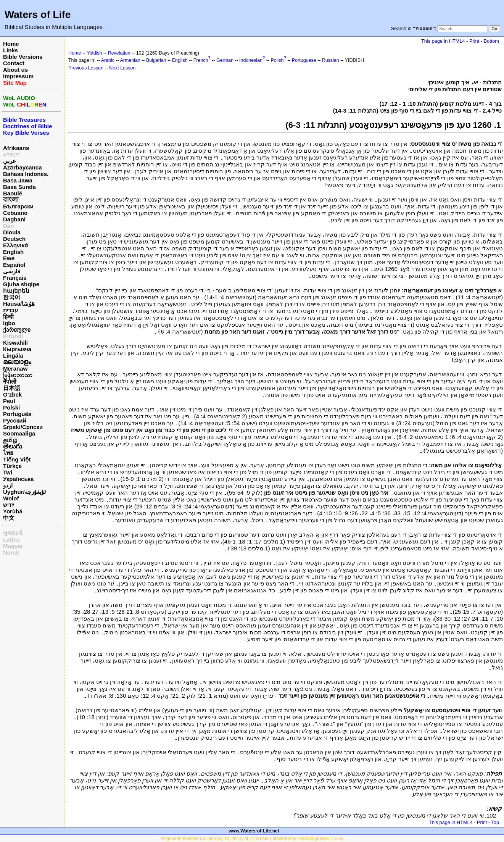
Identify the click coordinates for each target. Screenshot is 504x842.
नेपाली (10, 381)
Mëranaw (15, 369)
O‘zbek (12, 394)
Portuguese (304, 60)
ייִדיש (8, 505)
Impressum (18, 76)
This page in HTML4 (443, 41)
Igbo (9, 323)
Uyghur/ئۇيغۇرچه (24, 492)
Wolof (11, 498)
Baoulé (13, 193)
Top (495, 822)
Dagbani (14, 219)
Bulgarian (156, 60)
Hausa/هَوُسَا (19, 304)
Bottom (491, 41)
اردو (8, 485)
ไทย (8, 453)
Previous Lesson (86, 68)
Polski (11, 407)
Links (10, 50)
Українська (18, 479)
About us (15, 70)
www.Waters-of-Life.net (254, 831)
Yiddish (94, 53)
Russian (331, 60)
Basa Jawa (18, 180)
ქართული (17, 330)
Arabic (108, 60)
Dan (8, 226)
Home (11, 44)
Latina (11, 540)
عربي (10, 161)
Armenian (130, 60)
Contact (14, 63)
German (225, 60)
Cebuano (15, 213)
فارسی (12, 271)
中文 (9, 518)
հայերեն (16, 291)
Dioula (12, 232)
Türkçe (12, 466)
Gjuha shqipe (21, 284)
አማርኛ (11, 154)
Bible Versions (23, 57)
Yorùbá (13, 511)
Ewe (9, 258)
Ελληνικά (15, 245)
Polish (277, 60)
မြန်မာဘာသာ (18, 375)
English (13, 252)
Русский (15, 420)
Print (474, 41)
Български (18, 206)
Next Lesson (122, 68)
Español (14, 265)
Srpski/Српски (23, 427)
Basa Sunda (19, 187)
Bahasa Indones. (26, 174)
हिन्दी (8, 317)
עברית (10, 310)
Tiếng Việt (17, 459)
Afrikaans (16, 148)
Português (17, 414)
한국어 (12, 297)
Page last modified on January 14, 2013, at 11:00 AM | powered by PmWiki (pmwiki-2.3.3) (252, 839)
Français (15, 278)
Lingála (13, 356)
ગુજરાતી (13, 533)
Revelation (119, 53)
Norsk (11, 552)
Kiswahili (15, 343)
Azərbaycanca (23, 167)
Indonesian (251, 60)
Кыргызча (17, 349)
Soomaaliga (19, 433)
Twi (8, 472)
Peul (9, 401)
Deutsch (14, 239)
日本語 (12, 388)
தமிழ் (10, 440)
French (201, 60)
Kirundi (13, 336)
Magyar (13, 546)
